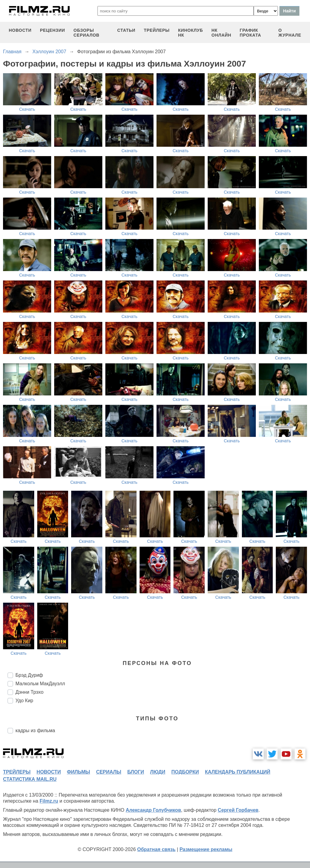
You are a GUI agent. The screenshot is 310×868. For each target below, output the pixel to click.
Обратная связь (156, 849)
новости (20, 30)
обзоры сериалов (87, 33)
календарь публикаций (238, 772)
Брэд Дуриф (29, 675)
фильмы (78, 772)
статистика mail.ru (30, 779)
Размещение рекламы (206, 849)
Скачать (27, 109)
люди (158, 772)
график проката (251, 33)
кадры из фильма (35, 730)
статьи (126, 30)
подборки (185, 772)
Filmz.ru (49, 801)
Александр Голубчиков (153, 810)
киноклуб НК (190, 33)
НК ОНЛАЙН (221, 33)
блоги (135, 772)
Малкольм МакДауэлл (40, 684)
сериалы (109, 772)
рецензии (53, 30)
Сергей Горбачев (238, 810)
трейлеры (157, 30)
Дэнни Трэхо (30, 692)
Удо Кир (24, 701)
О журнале (290, 33)
